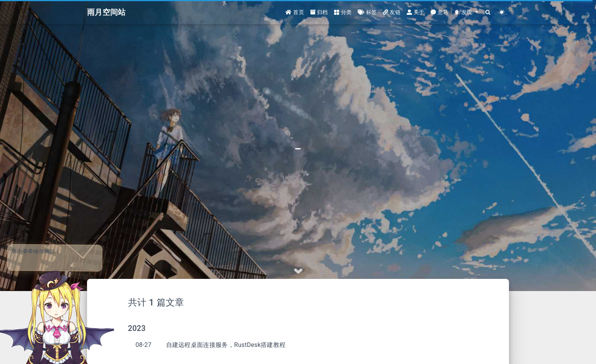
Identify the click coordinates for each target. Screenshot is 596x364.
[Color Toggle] (502, 12)
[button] (466, 12)
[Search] (488, 12)
